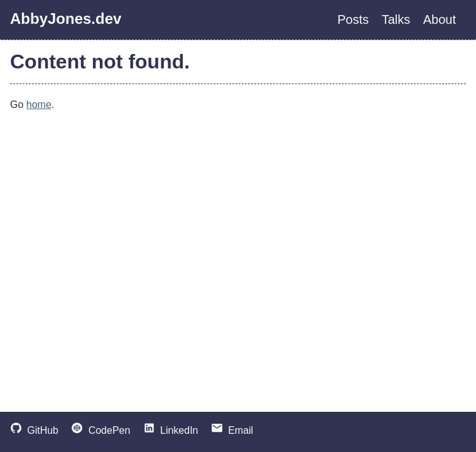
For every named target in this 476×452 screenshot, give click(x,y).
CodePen (100, 430)
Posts (353, 19)
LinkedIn (171, 430)
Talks (396, 19)
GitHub (34, 430)
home (39, 105)
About (440, 19)
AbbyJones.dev (66, 19)
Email (232, 430)
